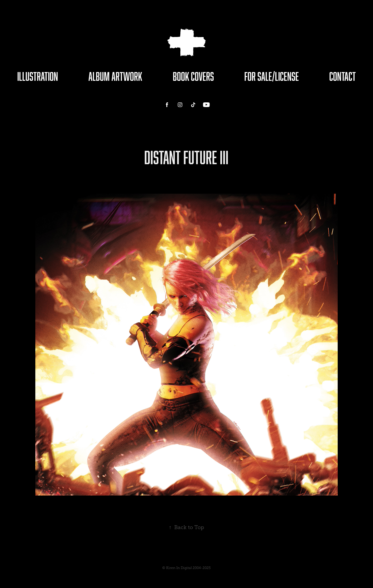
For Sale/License (272, 76)
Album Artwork (115, 76)
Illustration (38, 76)
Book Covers (193, 76)
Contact (343, 76)
